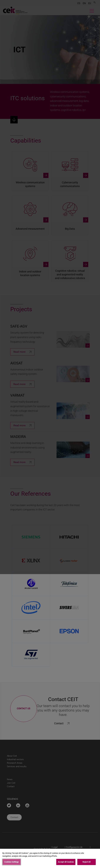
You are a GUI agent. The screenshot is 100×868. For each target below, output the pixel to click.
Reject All (86, 862)
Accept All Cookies (66, 862)
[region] (50, 858)
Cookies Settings (11, 862)
